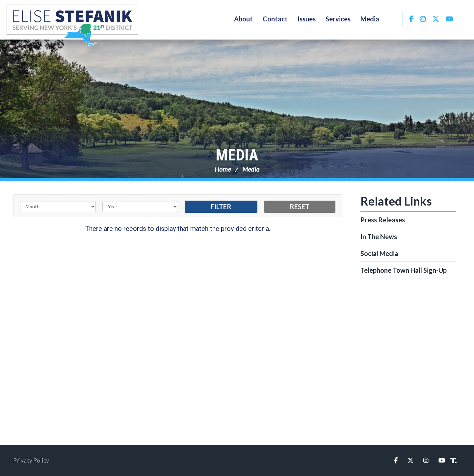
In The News (379, 237)
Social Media (379, 253)
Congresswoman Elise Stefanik (72, 25)
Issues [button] (307, 19)
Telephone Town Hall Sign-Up (404, 270)
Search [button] (393, 19)
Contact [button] (275, 19)
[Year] (140, 207)
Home (223, 169)
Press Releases (383, 220)
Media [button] (370, 19)
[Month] (58, 207)
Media (237, 155)
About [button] (243, 19)
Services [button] (338, 19)
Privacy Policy (31, 460)
